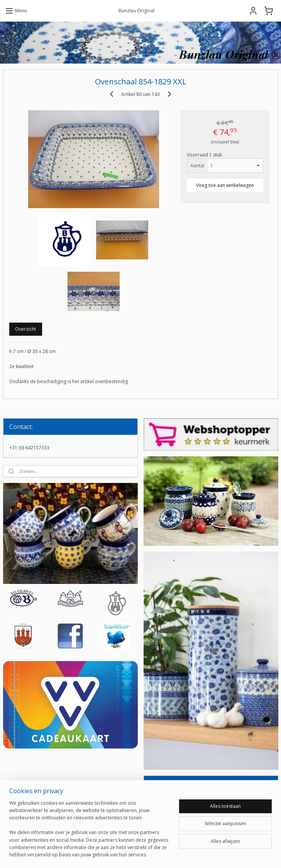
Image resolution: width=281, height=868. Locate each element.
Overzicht (25, 329)
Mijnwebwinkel (227, 854)
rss (130, 854)
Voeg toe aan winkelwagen (225, 185)
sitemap (114, 854)
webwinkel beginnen (160, 854)
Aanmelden (168, 821)
